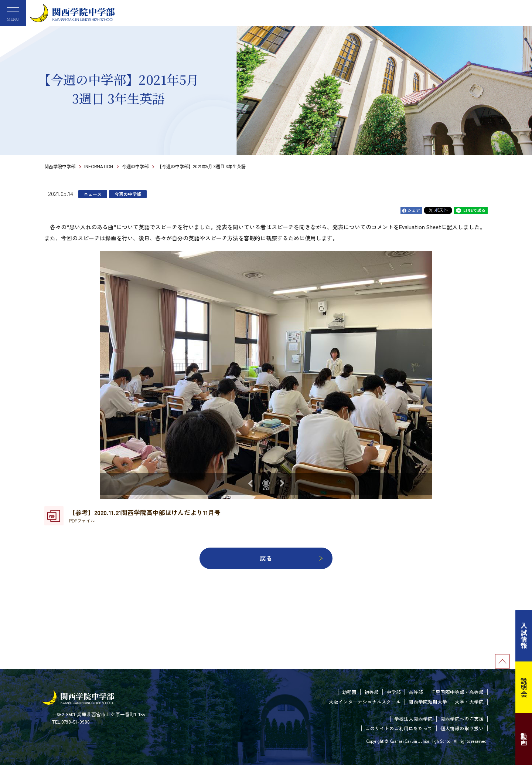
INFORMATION (99, 166)
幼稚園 (349, 692)
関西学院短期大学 (428, 702)
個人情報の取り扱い (462, 728)
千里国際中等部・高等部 (457, 692)
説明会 (524, 687)
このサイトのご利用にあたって (399, 728)
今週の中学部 (135, 166)
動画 (524, 739)
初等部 (371, 692)
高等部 (416, 692)
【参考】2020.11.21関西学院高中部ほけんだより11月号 (145, 516)
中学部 (394, 692)
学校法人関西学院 (413, 719)
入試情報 (524, 636)
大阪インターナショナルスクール (365, 702)
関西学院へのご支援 (462, 719)
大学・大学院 (469, 702)
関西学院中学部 (60, 166)
